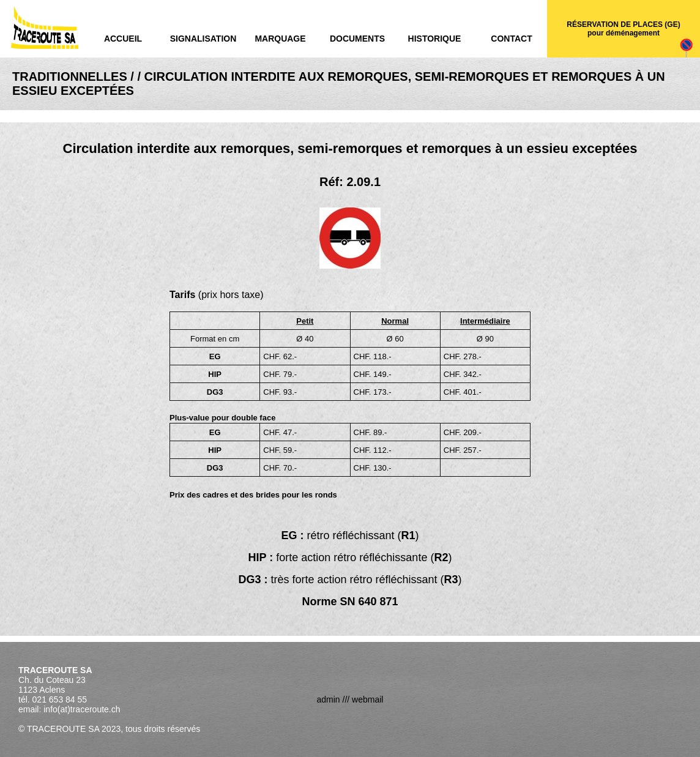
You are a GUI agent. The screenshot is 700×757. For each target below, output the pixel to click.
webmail (367, 699)
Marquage (280, 39)
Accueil (123, 39)
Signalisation (203, 39)
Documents (357, 39)
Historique (435, 39)
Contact (511, 39)
